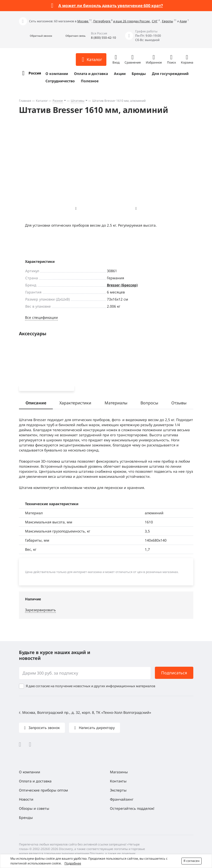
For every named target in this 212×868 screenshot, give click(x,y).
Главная (25, 101)
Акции (120, 74)
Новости (26, 800)
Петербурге (102, 21)
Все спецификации (41, 317)
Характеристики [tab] (75, 404)
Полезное (90, 81)
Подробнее (73, 863)
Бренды (139, 74)
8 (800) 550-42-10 (103, 38)
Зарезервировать (40, 611)
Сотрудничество (60, 81)
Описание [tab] (36, 404)
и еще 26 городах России (132, 21)
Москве (83, 21)
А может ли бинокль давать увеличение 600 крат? (111, 6)
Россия (35, 73)
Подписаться (174, 674)
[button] (36, 36)
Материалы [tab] (116, 404)
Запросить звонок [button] (44, 729)
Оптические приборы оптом (43, 791)
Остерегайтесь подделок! (132, 809)
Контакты (118, 782)
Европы (168, 21)
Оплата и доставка (91, 74)
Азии (183, 21)
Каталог (42, 101)
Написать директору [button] (96, 729)
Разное (58, 101)
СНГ (155, 21)
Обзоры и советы (34, 809)
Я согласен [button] (192, 861)
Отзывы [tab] (179, 404)
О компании (57, 74)
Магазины (119, 773)
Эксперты (118, 791)
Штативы (78, 101)
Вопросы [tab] (149, 404)
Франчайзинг (122, 800)
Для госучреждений (170, 74)
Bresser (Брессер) (122, 285)
